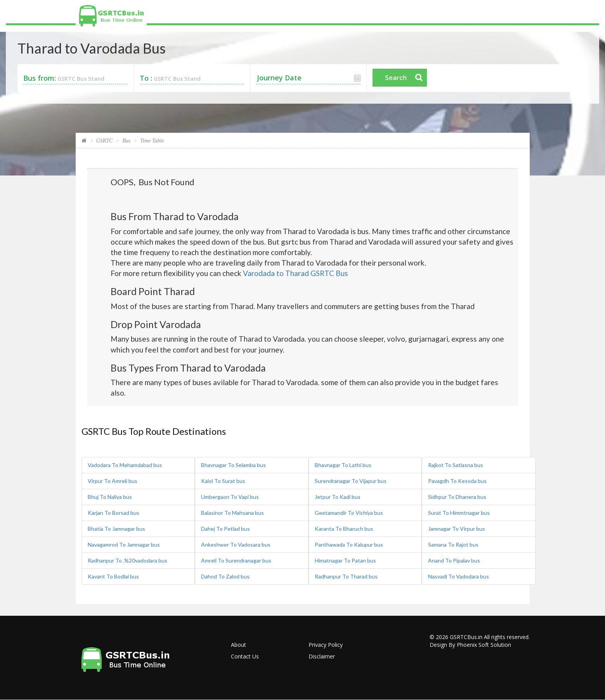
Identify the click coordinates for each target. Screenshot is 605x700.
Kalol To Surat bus (223, 481)
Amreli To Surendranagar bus (236, 560)
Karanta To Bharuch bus (344, 529)
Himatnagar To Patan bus (345, 560)
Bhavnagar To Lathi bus (343, 465)
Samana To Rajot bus (453, 545)
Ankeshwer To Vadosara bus (236, 545)
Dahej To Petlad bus (225, 529)
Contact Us (245, 656)
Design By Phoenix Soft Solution (470, 645)
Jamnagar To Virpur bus (457, 529)
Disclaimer (322, 656)
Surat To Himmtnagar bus (459, 513)
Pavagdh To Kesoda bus (457, 481)
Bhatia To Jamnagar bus (116, 529)
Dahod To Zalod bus (225, 576)
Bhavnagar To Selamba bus (233, 465)
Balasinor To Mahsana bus (232, 513)
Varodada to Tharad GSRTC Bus (296, 273)
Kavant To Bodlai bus (113, 576)
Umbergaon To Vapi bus (230, 497)
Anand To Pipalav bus (454, 560)
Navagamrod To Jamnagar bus (124, 545)
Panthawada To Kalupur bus (349, 545)
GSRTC (105, 141)
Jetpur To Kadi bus (338, 497)
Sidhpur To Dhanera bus (457, 497)
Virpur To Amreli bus (113, 481)
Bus (126, 141)
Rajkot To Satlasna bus (456, 465)
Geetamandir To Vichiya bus (349, 513)
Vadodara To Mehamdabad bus (125, 465)
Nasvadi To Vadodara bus (459, 576)
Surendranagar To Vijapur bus (351, 481)
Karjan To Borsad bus (114, 513)
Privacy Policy (326, 645)
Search (396, 77)
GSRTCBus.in (466, 637)
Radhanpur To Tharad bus (346, 576)
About (238, 645)
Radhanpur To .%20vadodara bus (127, 560)
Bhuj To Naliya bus (110, 497)
